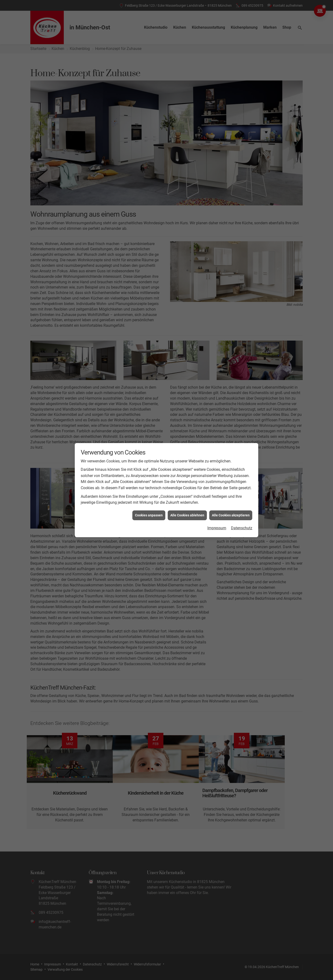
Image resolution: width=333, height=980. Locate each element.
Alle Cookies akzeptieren (231, 511)
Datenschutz (242, 524)
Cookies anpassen (149, 511)
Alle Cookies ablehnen (187, 511)
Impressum (217, 524)
